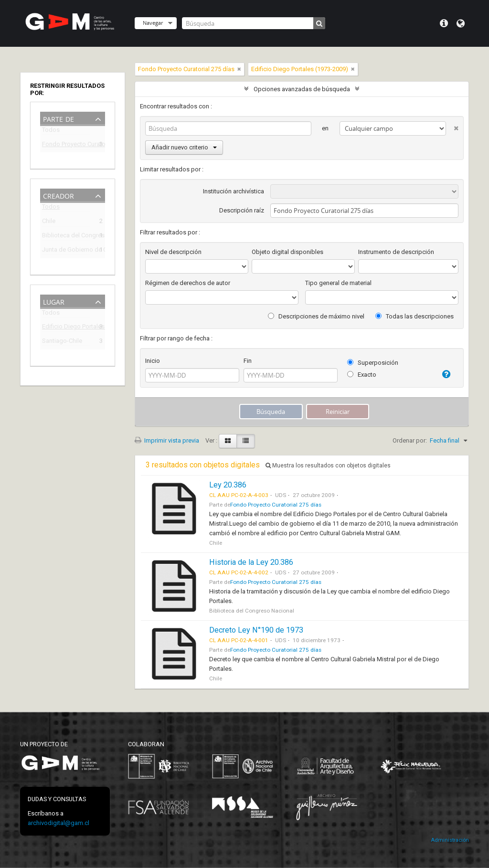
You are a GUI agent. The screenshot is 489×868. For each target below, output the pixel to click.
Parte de (58, 118)
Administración (450, 840)
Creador (58, 195)
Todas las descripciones (415, 316)
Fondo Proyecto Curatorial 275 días (66, 145)
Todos (51, 132)
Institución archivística (234, 191)
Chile (49, 222)
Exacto (362, 375)
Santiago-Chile (62, 342)
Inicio (153, 361)
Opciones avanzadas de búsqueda (302, 89)
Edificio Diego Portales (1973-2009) (66, 328)
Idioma (461, 23)
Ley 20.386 (228, 485)
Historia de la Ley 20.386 (251, 562)
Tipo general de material (338, 283)
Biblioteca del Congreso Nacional (66, 237)
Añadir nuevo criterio (184, 147)
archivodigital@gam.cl (58, 823)
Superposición (373, 363)
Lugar (54, 301)
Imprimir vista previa (167, 440)
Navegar (153, 23)
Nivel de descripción (173, 252)
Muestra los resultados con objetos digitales (328, 466)
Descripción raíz (242, 210)
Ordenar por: (410, 440)
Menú (444, 23)
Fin (248, 361)
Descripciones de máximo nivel (316, 316)
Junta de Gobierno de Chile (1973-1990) (66, 251)
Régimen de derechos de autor (188, 283)
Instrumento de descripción (396, 252)
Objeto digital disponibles (287, 252)
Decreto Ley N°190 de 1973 (256, 630)
